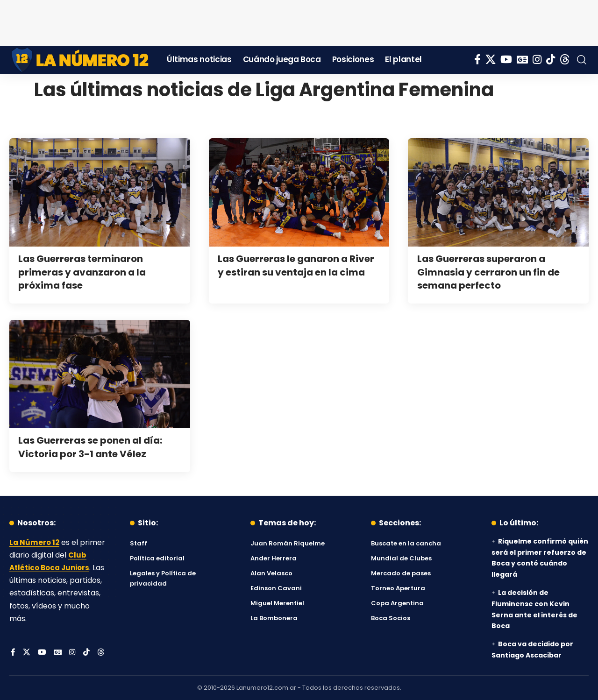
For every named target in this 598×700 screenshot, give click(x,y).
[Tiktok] (551, 60)
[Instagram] (537, 60)
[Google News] (522, 60)
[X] (491, 60)
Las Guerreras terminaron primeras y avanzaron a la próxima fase (87, 272)
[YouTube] (506, 60)
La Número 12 (35, 542)
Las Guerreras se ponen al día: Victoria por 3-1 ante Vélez (96, 447)
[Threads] (565, 60)
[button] (582, 60)
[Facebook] (477, 60)
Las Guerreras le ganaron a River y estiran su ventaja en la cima (297, 272)
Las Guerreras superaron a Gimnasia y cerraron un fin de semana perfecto (494, 272)
